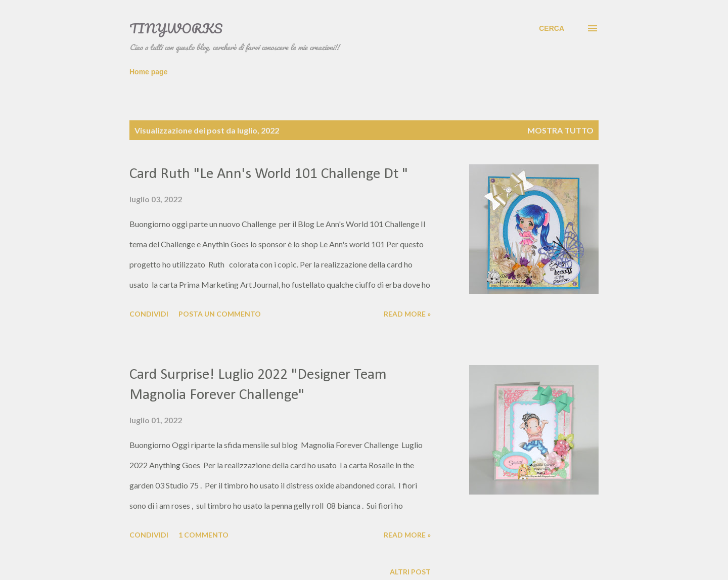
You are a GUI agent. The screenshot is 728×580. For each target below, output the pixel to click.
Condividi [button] (149, 314)
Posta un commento (220, 314)
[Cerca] (552, 28)
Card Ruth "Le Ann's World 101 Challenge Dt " (269, 174)
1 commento (203, 535)
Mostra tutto (560, 130)
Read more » (407, 314)
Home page (148, 72)
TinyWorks (176, 28)
